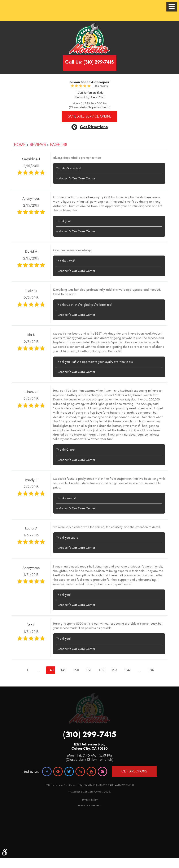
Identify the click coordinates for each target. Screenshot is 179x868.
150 (76, 670)
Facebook (47, 771)
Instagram (102, 771)
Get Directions (94, 127)
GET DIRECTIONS (134, 771)
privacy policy (90, 800)
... (39, 670)
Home (20, 145)
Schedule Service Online (89, 116)
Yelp (80, 771)
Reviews (38, 145)
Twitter (69, 771)
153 (114, 670)
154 (127, 670)
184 (151, 670)
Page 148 (59, 145)
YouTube (91, 771)
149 (64, 670)
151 (89, 670)
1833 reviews (101, 86)
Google (58, 771)
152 (101, 670)
